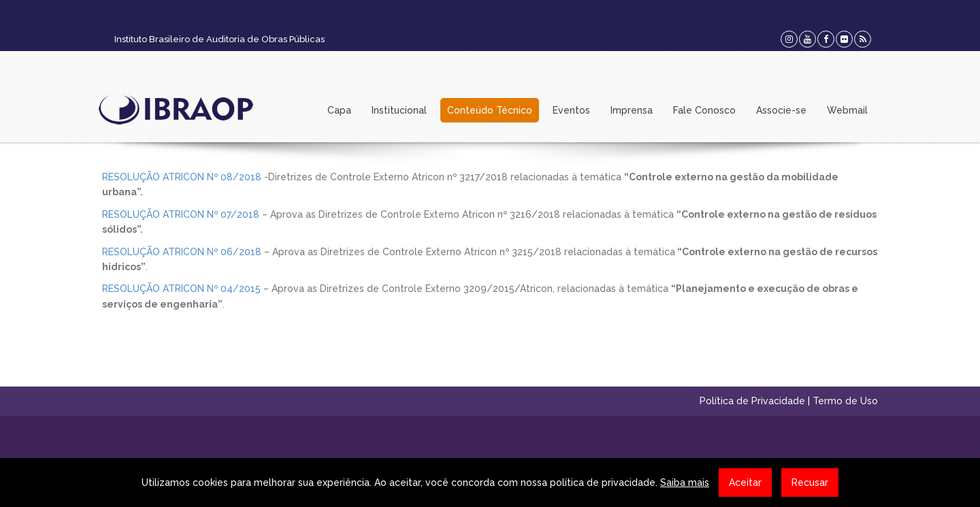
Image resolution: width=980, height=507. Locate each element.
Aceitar (745, 483)
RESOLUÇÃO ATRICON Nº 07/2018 (181, 214)
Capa (339, 110)
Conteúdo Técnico (490, 110)
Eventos (571, 110)
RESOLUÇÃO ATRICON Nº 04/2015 (181, 289)
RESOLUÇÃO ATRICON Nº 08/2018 (183, 177)
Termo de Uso (845, 401)
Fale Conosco (704, 110)
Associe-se (781, 110)
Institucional (399, 110)
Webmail (847, 110)
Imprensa (632, 110)
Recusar (810, 483)
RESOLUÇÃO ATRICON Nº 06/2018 (182, 252)
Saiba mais (685, 483)
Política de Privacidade (752, 401)
